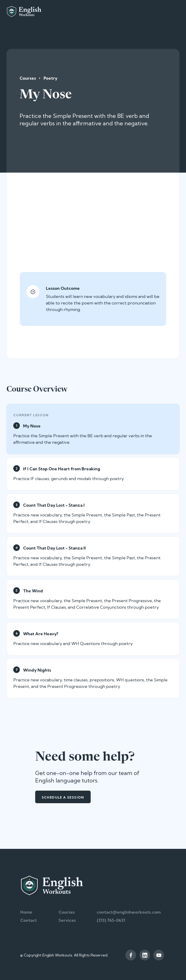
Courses (28, 78)
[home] (24, 11)
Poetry (50, 78)
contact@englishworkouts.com (129, 912)
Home (26, 912)
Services (67, 920)
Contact (29, 920)
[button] (176, 11)
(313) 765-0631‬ (111, 920)
